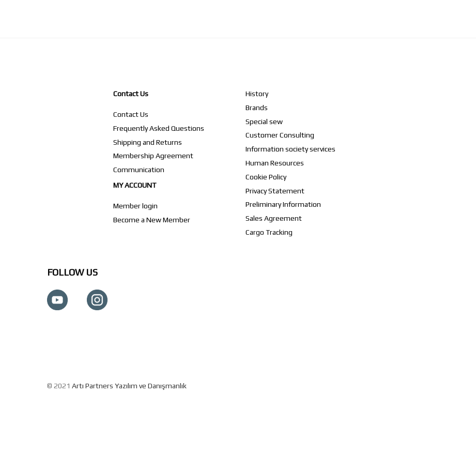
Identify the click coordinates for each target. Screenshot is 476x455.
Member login (135, 206)
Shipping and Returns (148, 142)
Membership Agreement (153, 156)
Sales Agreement (274, 218)
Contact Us (131, 94)
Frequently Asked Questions (159, 128)
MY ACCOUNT (135, 185)
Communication (139, 170)
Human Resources (275, 163)
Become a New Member (152, 220)
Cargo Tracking (269, 232)
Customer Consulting (280, 135)
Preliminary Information (283, 204)
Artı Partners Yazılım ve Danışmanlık (129, 386)
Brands (257, 108)
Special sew (264, 122)
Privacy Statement (275, 191)
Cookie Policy (266, 177)
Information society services (290, 149)
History (257, 94)
